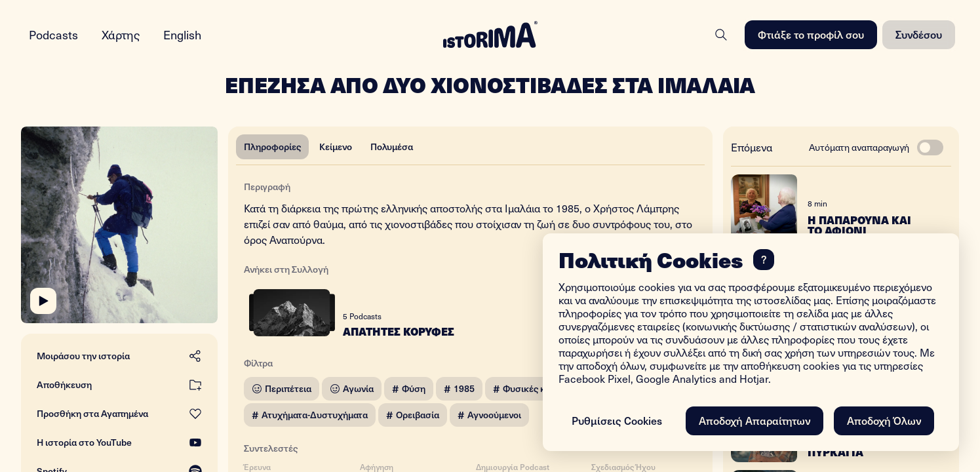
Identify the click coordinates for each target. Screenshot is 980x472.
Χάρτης (121, 34)
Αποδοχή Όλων (884, 420)
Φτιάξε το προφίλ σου (811, 34)
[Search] (721, 35)
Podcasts (53, 34)
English (182, 34)
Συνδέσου (919, 34)
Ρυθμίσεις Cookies (617, 420)
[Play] (43, 301)
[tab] (272, 147)
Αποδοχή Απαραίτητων (755, 420)
